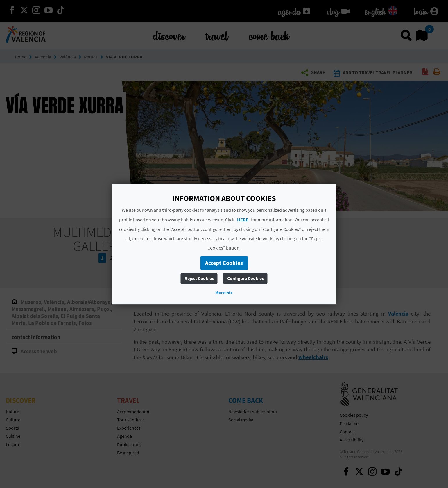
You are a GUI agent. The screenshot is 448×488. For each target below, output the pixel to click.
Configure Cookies (245, 278)
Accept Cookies (224, 263)
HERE (243, 220)
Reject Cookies (199, 278)
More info (224, 293)
